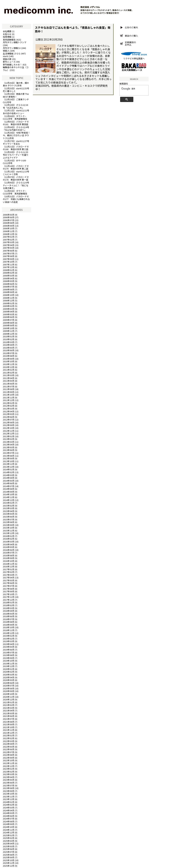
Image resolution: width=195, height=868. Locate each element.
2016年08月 (9, 555)
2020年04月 (9, 677)
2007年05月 (9, 248)
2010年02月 (9, 339)
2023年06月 (9, 783)
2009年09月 (9, 325)
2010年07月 (9, 353)
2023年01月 (9, 769)
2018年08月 (9, 622)
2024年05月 (9, 813)
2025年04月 (9, 843)
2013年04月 (9, 444)
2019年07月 (9, 652)
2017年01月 (9, 569)
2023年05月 (9, 780)
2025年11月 (9, 863)
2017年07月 (9, 586)
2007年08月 (9, 256)
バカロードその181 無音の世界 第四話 (16, 123)
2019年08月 (9, 655)
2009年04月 (9, 311)
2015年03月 (9, 508)
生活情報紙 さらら (12, 53)
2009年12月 (9, 334)
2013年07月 (9, 453)
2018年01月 (9, 602)
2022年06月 (9, 749)
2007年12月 (9, 267)
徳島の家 (7, 59)
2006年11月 (9, 231)
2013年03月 (9, 442)
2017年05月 (9, 580)
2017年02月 (9, 572)
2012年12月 (9, 433)
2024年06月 (9, 816)
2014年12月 (9, 500)
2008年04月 (9, 278)
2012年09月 (9, 425)
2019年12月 (9, 666)
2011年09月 (9, 392)
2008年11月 (9, 298)
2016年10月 (9, 561)
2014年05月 (9, 481)
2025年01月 (9, 835)
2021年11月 (9, 730)
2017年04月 (9, 577)
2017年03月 (9, 575)
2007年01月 (9, 237)
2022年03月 (9, 741)
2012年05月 (9, 414)
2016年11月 (9, 564)
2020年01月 (9, 669)
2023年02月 (9, 772)
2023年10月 (9, 794)
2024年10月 (9, 827)
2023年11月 (9, 796)
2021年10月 (9, 727)
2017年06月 (9, 583)
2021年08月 (9, 722)
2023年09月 (9, 791)
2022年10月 (9, 760)
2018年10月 (9, 627)
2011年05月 (9, 381)
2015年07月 (9, 519)
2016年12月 (9, 566)
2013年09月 (9, 458)
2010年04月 (9, 345)
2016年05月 (9, 547)
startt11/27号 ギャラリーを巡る (17, 142)
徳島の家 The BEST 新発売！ (16, 95)
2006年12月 (9, 234)
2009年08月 (9, 323)
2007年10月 (9, 262)
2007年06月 (9, 251)
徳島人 (6, 51)
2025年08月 (9, 855)
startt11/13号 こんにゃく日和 (17, 173)
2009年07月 (9, 320)
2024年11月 (9, 830)
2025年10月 (9, 860)
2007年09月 (9, 259)
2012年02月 (9, 406)
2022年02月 (9, 738)
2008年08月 (9, 289)
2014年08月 (9, 489)
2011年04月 (9, 378)
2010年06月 (9, 350)
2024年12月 (9, 832)
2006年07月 (9, 220)
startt (6, 56)
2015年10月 (9, 528)
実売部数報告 (9, 40)
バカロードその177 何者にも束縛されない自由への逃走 (16, 199)
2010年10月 (9, 361)
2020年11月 (9, 697)
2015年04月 (9, 511)
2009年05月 (9, 314)
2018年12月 (9, 633)
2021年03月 (9, 708)
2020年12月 (9, 699)
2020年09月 (9, 691)
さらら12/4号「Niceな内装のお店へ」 (16, 129)
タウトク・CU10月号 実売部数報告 (15, 192)
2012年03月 (9, 409)
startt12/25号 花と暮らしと (17, 90)
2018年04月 (9, 611)
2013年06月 (9, 450)
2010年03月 (9, 342)
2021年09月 (9, 724)
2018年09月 (9, 625)
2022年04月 (9, 744)
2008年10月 (9, 295)
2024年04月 (9, 810)
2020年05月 (9, 680)
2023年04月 (9, 777)
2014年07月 (9, 486)
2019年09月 (9, 658)
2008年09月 (9, 292)
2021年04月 (9, 710)
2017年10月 (9, 594)
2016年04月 (9, 544)
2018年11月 (9, 630)
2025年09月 (9, 857)
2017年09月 (9, 591)
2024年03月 (9, 807)
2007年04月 (9, 245)
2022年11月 (9, 763)
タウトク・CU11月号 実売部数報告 (15, 117)
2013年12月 (9, 467)
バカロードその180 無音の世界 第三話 (16, 148)
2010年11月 (9, 364)
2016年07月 (9, 553)
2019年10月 (9, 661)
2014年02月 (9, 472)
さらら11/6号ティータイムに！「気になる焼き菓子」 (16, 185)
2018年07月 (9, 619)
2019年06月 (9, 650)
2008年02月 (9, 273)
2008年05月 (9, 281)
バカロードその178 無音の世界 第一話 (16, 178)
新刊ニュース (9, 62)
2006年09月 (9, 226)
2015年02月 (9, 506)
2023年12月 (9, 799)
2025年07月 (9, 852)
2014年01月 (9, 469)
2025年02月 (9, 838)
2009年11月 (9, 331)
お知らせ (7, 34)
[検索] (133, 89)
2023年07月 (9, 785)
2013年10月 (9, 461)
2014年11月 (9, 497)
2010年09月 (9, 359)
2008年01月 (9, 270)
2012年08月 (9, 422)
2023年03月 (9, 774)
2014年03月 (9, 475)
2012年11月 (9, 431)
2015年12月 (9, 533)
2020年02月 (9, 672)
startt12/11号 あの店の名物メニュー (17, 112)
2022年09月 (9, 758)
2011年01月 (9, 370)
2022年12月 (9, 766)
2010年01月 (9, 336)
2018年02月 (9, 605)
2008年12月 (9, 300)
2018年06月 (9, 616)
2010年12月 (9, 367)
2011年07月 (9, 386)
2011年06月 (9, 384)
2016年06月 (9, 550)
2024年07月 (9, 819)
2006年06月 (9, 217)
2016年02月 (9, 539)
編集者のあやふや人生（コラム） (16, 69)
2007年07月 (9, 253)
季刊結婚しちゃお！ (12, 65)
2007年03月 (9, 242)
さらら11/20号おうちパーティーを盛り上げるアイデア (16, 155)
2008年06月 (9, 284)
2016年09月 (9, 558)
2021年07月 (9, 719)
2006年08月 (9, 223)
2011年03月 (9, 375)
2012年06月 (9, 417)
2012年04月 (9, 411)
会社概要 (7, 31)
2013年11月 (9, 464)
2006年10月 (9, 228)
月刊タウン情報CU (12, 48)
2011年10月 (9, 395)
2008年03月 (9, 276)
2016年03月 (9, 542)
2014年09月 (9, 492)
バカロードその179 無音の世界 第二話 (16, 167)
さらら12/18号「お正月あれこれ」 (15, 106)
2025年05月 (9, 846)
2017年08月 (9, 589)
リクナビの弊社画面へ (134, 58)
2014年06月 (9, 483)
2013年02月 (9, 439)
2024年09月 (9, 824)
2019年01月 (9, 636)
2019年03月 (9, 641)
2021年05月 (9, 713)
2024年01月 (9, 802)
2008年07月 (9, 287)
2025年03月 (9, 841)
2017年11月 (9, 597)
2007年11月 (9, 264)
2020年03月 (9, 674)
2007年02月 (9, 240)
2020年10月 (9, 694)
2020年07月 (9, 686)
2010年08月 (9, 356)
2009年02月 (9, 306)
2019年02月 (9, 639)
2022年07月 (9, 752)
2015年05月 (9, 514)
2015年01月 (9, 503)
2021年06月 (9, 716)
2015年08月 (9, 522)
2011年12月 (9, 400)
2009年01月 (9, 303)
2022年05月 (9, 747)
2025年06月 (9, 849)
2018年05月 (9, 614)
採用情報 (7, 37)
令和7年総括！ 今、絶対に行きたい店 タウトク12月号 (16, 135)
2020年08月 (9, 688)
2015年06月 (9, 517)
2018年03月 (9, 608)
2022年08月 (9, 755)
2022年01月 (9, 735)
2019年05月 (9, 647)
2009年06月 (9, 317)
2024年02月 (9, 805)
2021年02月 (9, 705)
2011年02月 (9, 373)
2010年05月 (9, 348)
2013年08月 (9, 456)
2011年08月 (9, 389)
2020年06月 (9, 683)
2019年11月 (9, 663)
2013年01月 (9, 436)
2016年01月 (9, 536)
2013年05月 (9, 447)
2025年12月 (9, 866)
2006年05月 (9, 215)
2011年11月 (9, 397)
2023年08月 (9, 788)
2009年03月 (9, 309)
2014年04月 (9, 478)
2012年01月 (9, 403)
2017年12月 (9, 600)
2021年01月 (9, 702)
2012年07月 (9, 420)
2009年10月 (9, 328)
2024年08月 (9, 821)
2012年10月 (9, 428)
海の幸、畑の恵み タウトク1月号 (16, 84)
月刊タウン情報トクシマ (15, 42)
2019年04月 (9, 644)
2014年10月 (9, 494)
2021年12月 (9, 733)
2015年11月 (9, 530)
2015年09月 (9, 525)
